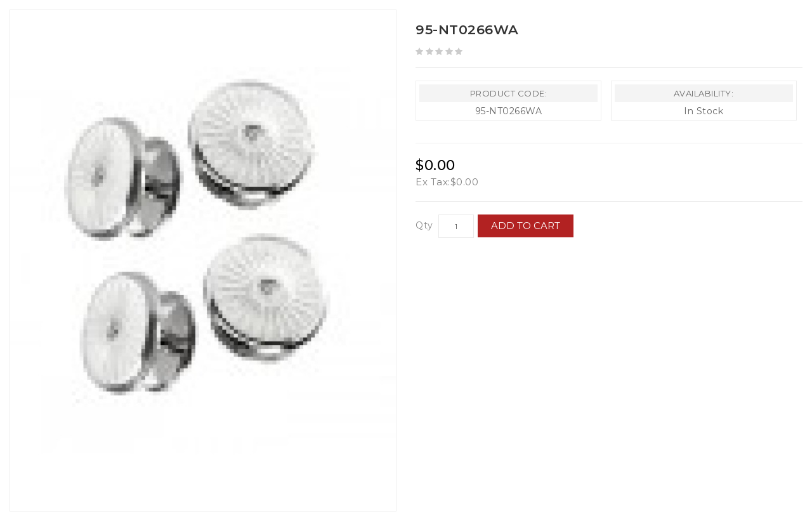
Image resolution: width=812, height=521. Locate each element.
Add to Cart (526, 226)
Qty (424, 225)
